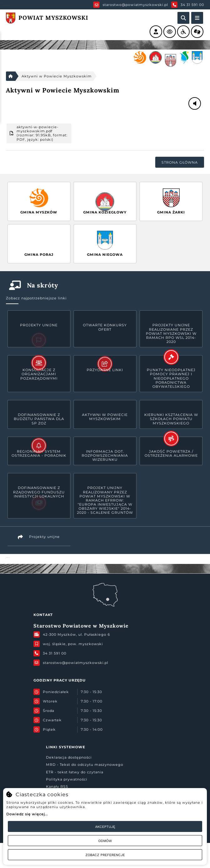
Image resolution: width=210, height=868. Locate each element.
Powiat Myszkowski (8, 558)
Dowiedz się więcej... (27, 814)
